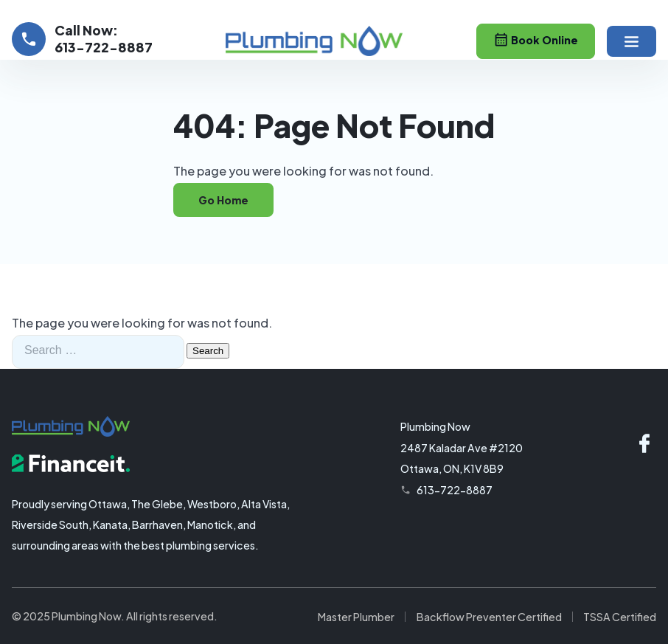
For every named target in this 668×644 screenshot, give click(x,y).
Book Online (536, 39)
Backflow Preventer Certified (489, 617)
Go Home (223, 200)
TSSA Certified (620, 617)
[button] (632, 41)
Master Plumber (356, 617)
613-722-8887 (455, 490)
